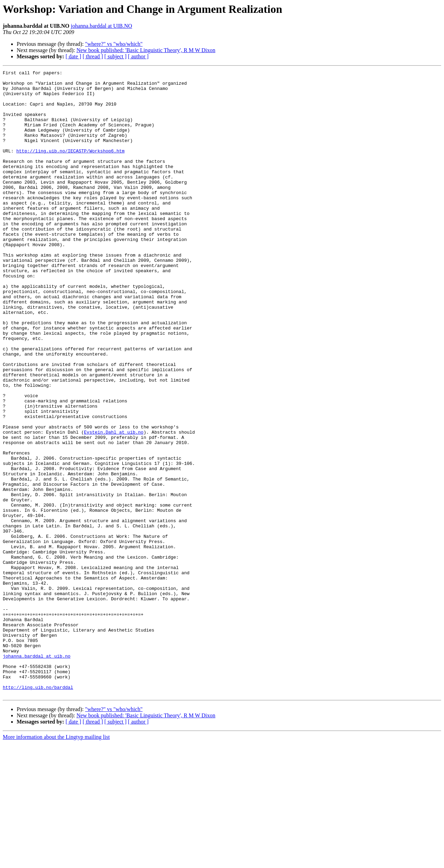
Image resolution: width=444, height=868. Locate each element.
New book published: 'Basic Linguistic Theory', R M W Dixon (146, 50)
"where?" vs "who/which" (114, 44)
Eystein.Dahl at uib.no (114, 505)
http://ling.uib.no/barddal (38, 811)
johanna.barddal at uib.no (37, 774)
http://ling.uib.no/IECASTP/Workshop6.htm (70, 167)
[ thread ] (93, 56)
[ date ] (73, 56)
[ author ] (138, 56)
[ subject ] (116, 56)
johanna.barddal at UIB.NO (101, 26)
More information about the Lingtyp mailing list (56, 862)
